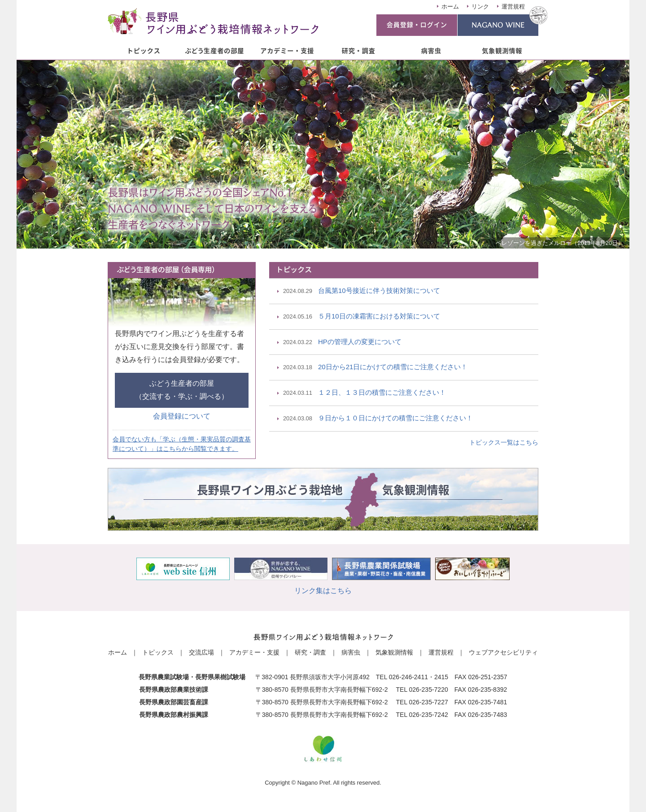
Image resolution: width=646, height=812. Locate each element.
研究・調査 (310, 652)
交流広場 (201, 652)
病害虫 (351, 652)
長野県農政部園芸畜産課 (174, 702)
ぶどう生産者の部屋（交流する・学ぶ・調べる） (182, 390)
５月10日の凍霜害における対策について (362, 317)
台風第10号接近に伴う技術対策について (362, 291)
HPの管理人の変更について (342, 343)
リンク (480, 7)
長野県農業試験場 (164, 677)
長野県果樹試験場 (220, 677)
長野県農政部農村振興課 (174, 715)
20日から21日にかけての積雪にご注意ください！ (375, 368)
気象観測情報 (394, 652)
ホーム (450, 7)
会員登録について (182, 416)
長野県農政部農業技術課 (174, 690)
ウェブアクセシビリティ (503, 652)
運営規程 (513, 7)
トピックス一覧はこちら (504, 442)
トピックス (158, 652)
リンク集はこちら (323, 591)
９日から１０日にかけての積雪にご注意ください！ (378, 419)
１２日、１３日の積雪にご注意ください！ (364, 393)
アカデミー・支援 (254, 652)
